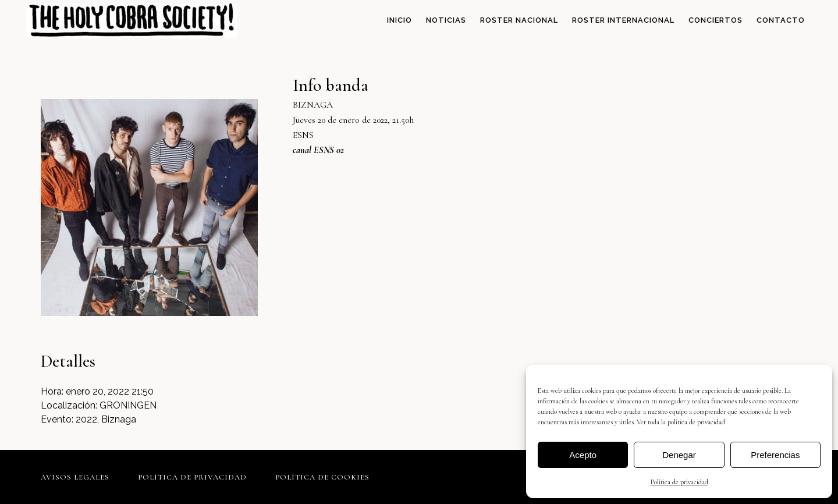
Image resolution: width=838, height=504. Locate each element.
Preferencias (775, 455)
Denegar (679, 455)
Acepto (583, 455)
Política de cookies (322, 477)
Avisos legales (75, 477)
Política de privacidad (679, 482)
